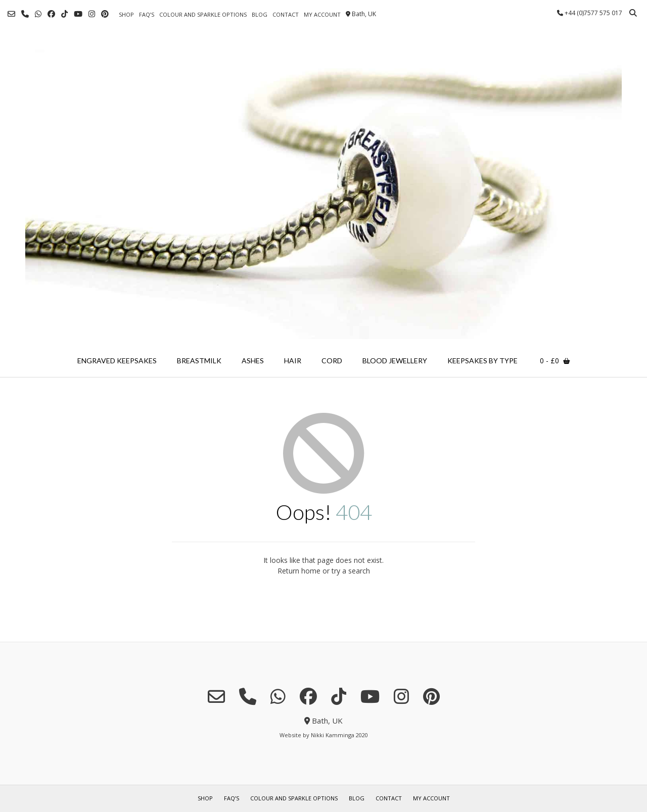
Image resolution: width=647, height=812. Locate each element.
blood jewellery (395, 361)
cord (332, 361)
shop (126, 14)
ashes (253, 361)
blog (260, 14)
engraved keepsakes (117, 361)
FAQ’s (147, 14)
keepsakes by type (482, 361)
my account (322, 14)
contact (286, 14)
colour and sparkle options (203, 14)
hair (293, 361)
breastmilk (199, 361)
